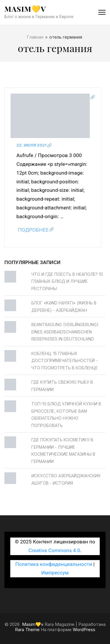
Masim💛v (25, 9)
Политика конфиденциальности (54, 564)
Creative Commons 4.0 (54, 550)
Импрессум (55, 573)
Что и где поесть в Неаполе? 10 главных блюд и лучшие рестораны (67, 281)
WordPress (84, 630)
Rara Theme (27, 630)
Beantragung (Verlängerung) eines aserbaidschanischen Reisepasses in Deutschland (65, 332)
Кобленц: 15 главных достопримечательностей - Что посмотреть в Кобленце (65, 361)
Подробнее (33, 230)
